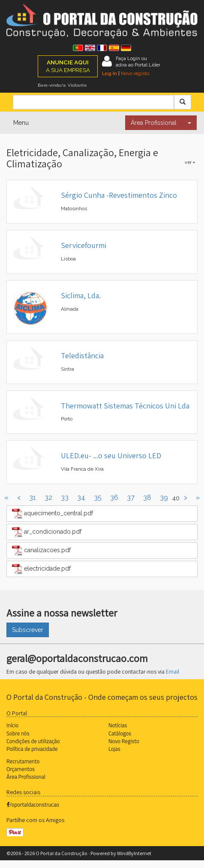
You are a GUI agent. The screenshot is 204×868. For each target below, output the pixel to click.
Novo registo (135, 73)
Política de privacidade (32, 749)
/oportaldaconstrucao (33, 804)
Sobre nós (18, 733)
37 (131, 498)
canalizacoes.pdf (41, 550)
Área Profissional (154, 123)
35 (98, 498)
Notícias (118, 725)
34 (81, 498)
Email (172, 671)
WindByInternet (134, 853)
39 (164, 498)
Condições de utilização (33, 741)
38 (147, 498)
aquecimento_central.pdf (52, 514)
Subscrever (28, 630)
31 (33, 498)
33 (65, 498)
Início (12, 725)
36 (114, 498)
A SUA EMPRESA (68, 66)
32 (48, 498)
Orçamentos (21, 769)
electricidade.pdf (41, 569)
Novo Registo (124, 741)
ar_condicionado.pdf (47, 532)
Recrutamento (23, 761)
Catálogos (120, 733)
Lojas (114, 749)
